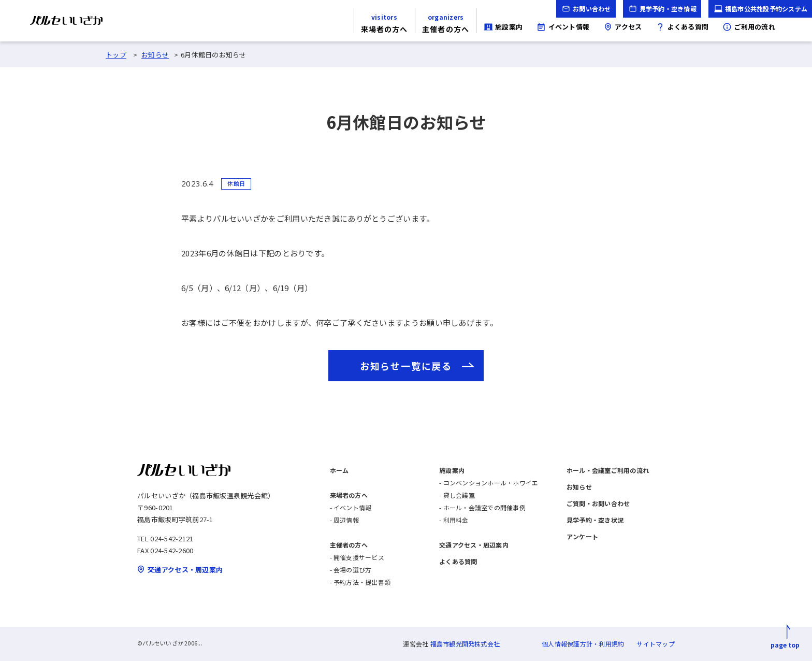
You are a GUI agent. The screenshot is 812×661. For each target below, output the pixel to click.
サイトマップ (655, 644)
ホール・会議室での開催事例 (484, 507)
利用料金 (456, 520)
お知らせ (155, 55)
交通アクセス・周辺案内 (474, 545)
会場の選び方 (352, 570)
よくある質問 (458, 561)
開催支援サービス (359, 557)
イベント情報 (352, 507)
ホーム (339, 470)
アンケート (582, 536)
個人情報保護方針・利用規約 (583, 644)
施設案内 (452, 470)
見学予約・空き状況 (595, 520)
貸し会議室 (459, 495)
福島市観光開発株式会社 (465, 644)
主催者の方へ (349, 545)
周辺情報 (346, 520)
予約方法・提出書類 (362, 582)
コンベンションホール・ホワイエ (491, 483)
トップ (116, 55)
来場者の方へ (349, 495)
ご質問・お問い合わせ (598, 503)
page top (785, 645)
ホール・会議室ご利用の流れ (608, 470)
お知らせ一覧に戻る (406, 366)
